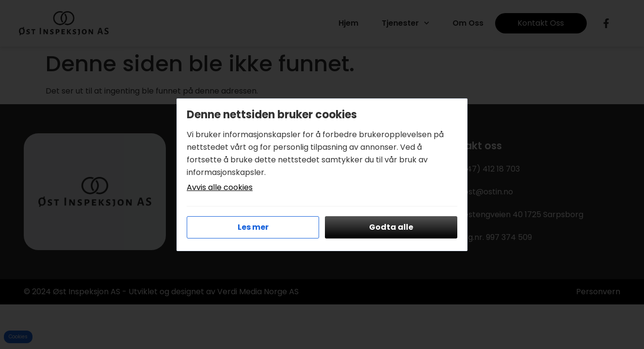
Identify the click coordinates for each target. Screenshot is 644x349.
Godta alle (391, 227)
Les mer (253, 227)
